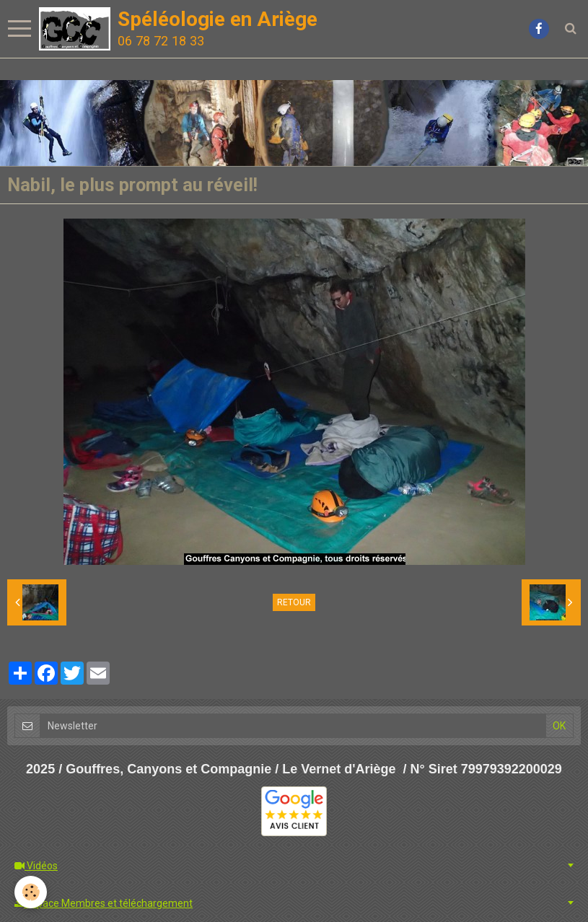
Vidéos (36, 866)
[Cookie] (31, 892)
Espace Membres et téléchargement (104, 903)
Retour (294, 602)
